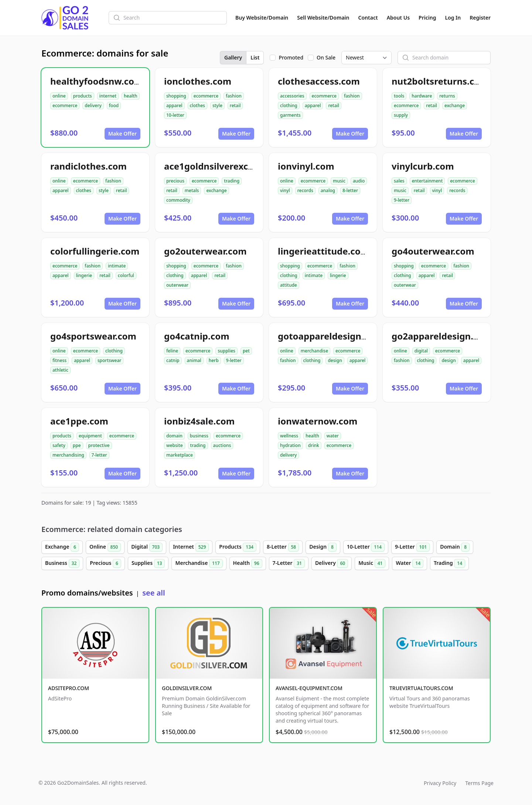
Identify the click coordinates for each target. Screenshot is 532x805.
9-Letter (412, 547)
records (305, 190)
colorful (126, 275)
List (255, 57)
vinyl (285, 190)
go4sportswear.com (93, 336)
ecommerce (65, 105)
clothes (197, 105)
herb (214, 360)
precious (175, 181)
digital (421, 351)
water (333, 436)
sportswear (110, 360)
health (131, 96)
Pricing (427, 18)
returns (447, 96)
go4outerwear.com (433, 251)
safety (59, 445)
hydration (290, 445)
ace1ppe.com (79, 421)
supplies (226, 351)
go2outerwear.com (205, 251)
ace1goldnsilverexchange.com (231, 166)
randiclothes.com (88, 166)
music (339, 181)
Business (62, 563)
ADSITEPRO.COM (69, 688)
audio (359, 181)
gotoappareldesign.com (330, 336)
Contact (368, 18)
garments (290, 115)
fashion (234, 96)
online (59, 96)
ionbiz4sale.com (199, 421)
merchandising (68, 455)
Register (480, 18)
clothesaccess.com (319, 81)
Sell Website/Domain (323, 18)
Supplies (148, 563)
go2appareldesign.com (442, 336)
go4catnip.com (197, 336)
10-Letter (366, 547)
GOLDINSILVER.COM (187, 688)
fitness (59, 360)
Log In (453, 18)
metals (192, 190)
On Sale (326, 57)
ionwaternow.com (318, 421)
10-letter (175, 115)
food (114, 105)
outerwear (177, 285)
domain (174, 436)
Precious (105, 563)
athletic (60, 370)
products (83, 96)
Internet (191, 547)
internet (108, 96)
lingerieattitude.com (323, 251)
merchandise (314, 351)
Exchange (62, 547)
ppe (77, 445)
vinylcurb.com (423, 166)
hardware (422, 96)
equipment (90, 436)
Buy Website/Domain (262, 18)
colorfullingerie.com (95, 251)
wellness (289, 436)
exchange (455, 105)
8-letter (350, 190)
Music (372, 563)
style (217, 105)
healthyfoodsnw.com (96, 81)
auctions (222, 445)
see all (154, 593)
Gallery (233, 57)
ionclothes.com (198, 81)
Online (105, 547)
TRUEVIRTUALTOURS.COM (421, 688)
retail (235, 105)
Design (323, 547)
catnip (173, 360)
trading (232, 181)
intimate (117, 266)
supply (401, 115)
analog (328, 190)
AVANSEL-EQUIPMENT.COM (309, 688)
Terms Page (479, 783)
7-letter (99, 455)
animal (194, 360)
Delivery (332, 563)
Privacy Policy (440, 783)
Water (410, 563)
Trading (449, 563)
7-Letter (289, 563)
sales (399, 181)
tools (399, 96)
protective (99, 445)
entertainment (427, 181)
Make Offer (122, 134)
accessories (292, 96)
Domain (455, 547)
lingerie (84, 275)
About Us (398, 18)
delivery (93, 105)
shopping (176, 96)
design (335, 360)
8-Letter (283, 547)
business (199, 436)
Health (248, 563)
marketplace (180, 455)
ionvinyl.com (306, 166)
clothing (289, 105)
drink (314, 445)
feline (172, 351)
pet (246, 351)
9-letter (402, 200)
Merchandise (199, 563)
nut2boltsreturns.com (440, 81)
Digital (147, 547)
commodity (178, 200)
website (175, 445)
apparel (174, 105)
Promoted (291, 57)
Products (238, 547)
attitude (289, 285)
